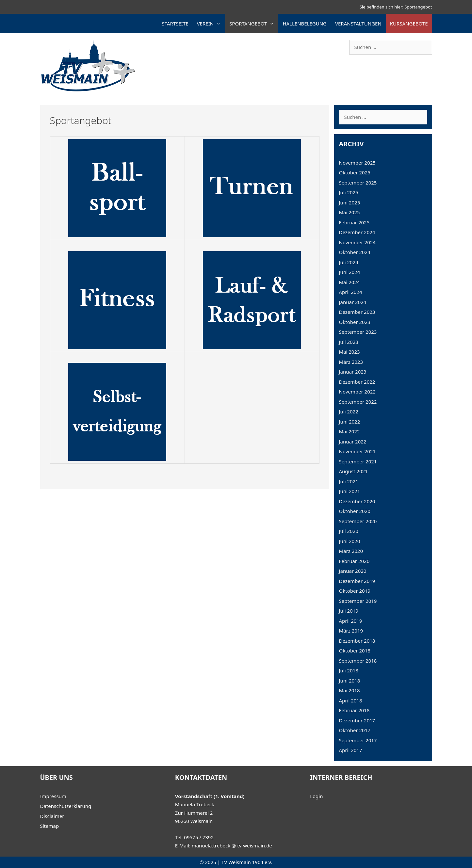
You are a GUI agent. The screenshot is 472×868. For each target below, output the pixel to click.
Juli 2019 (349, 611)
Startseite (175, 24)
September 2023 (358, 332)
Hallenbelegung (305, 24)
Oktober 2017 (355, 730)
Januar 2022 (353, 442)
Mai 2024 (350, 282)
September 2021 (358, 461)
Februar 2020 (354, 561)
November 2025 (357, 163)
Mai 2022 (350, 431)
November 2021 (357, 451)
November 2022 (357, 392)
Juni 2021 (350, 491)
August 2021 (353, 471)
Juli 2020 (349, 531)
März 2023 (351, 362)
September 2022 (358, 402)
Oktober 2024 (355, 252)
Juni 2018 (350, 681)
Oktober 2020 (355, 511)
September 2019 (358, 601)
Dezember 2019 (357, 581)
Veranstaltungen (358, 24)
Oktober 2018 (355, 651)
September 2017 (358, 740)
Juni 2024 (350, 272)
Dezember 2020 (357, 501)
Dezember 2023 (357, 312)
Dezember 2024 (357, 232)
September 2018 (358, 661)
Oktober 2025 (355, 172)
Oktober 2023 (355, 322)
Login (316, 796)
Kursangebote (409, 24)
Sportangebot (254, 24)
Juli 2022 (349, 411)
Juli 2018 (349, 670)
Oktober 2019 (355, 591)
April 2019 (351, 621)
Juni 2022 (350, 422)
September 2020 (358, 521)
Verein (211, 24)
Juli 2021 (349, 481)
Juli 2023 (349, 342)
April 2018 (351, 700)
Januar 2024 (353, 302)
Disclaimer (52, 816)
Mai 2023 (350, 352)
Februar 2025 (354, 222)
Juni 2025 (350, 202)
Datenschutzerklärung (66, 806)
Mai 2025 (350, 212)
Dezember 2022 (357, 382)
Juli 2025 (349, 192)
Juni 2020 (350, 541)
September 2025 (358, 183)
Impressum (53, 796)
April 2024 (351, 292)
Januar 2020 (353, 571)
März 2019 (351, 631)
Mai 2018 (350, 690)
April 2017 (351, 750)
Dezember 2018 (357, 641)
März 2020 (351, 551)
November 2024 (357, 242)
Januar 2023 (353, 372)
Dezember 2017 (357, 720)
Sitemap (50, 826)
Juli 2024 (349, 262)
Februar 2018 (354, 710)
